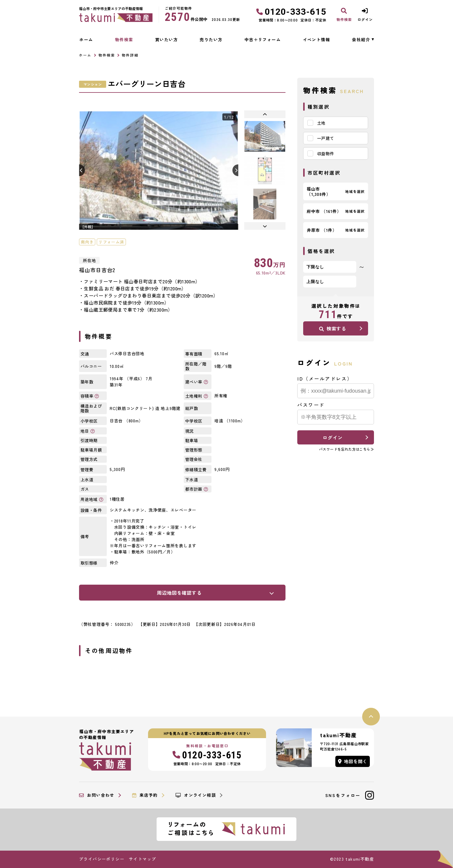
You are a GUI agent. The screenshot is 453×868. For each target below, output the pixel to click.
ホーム (86, 39)
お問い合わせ (97, 795)
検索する (333, 328)
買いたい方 (166, 39)
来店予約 (145, 795)
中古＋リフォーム (263, 39)
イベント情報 (316, 39)
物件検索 (124, 39)
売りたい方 (211, 39)
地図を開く (353, 761)
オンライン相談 (196, 795)
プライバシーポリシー (102, 859)
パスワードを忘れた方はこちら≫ (347, 449)
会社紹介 (361, 39)
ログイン (333, 437)
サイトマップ (142, 859)
